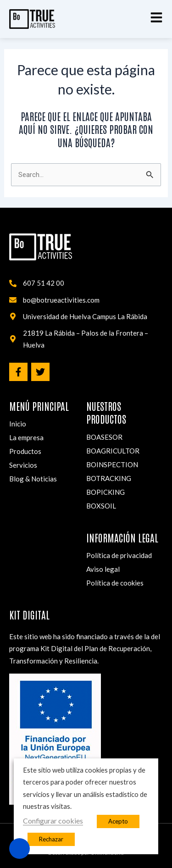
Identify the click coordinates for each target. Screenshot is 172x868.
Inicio (18, 424)
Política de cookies (115, 583)
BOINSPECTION (112, 464)
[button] (156, 17)
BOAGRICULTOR (113, 451)
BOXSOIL (101, 506)
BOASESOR (104, 437)
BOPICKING (105, 492)
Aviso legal (103, 569)
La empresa (26, 437)
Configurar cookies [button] (53, 821)
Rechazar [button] (51, 839)
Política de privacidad (119, 555)
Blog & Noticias (33, 479)
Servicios (23, 465)
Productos (25, 451)
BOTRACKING (109, 478)
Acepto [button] (118, 821)
